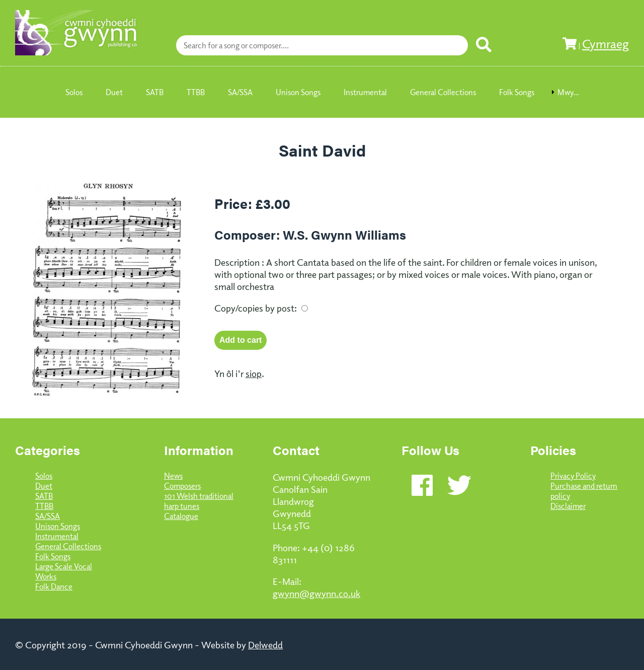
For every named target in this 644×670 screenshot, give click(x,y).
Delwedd (265, 644)
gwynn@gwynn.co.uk (316, 593)
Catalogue (181, 516)
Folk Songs (53, 556)
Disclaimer (568, 506)
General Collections (68, 546)
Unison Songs (58, 526)
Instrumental (57, 536)
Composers (182, 486)
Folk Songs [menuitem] (517, 92)
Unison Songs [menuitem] (298, 92)
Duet (44, 486)
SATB (44, 496)
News (173, 476)
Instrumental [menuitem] (365, 92)
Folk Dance (54, 586)
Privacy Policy (573, 476)
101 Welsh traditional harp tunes (199, 501)
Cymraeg (606, 43)
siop (254, 373)
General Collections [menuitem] (443, 92)
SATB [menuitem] (155, 92)
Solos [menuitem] (74, 92)
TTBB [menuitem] (196, 92)
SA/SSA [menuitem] (240, 92)
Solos (44, 476)
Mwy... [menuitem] (568, 92)
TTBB (44, 506)
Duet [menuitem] (114, 92)
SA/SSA (48, 516)
